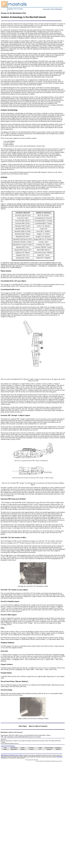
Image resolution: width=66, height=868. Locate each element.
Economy (31, 748)
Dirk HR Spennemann (14, 756)
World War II (14, 749)
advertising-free (39, 755)
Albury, (28, 757)
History (5, 749)
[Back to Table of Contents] (38, 726)
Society (23, 749)
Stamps (58, 749)
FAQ (5, 748)
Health (40, 748)
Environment (14, 748)
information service (46, 755)
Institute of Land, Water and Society (22, 741)
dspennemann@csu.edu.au (12, 743)
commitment (13, 758)
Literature (49, 749)
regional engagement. (21, 758)
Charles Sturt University (38, 741)
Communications (49, 748)
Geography (58, 748)
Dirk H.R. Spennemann (7, 741)
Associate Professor (23, 756)
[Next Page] (23, 726)
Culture (31, 749)
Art (40, 749)
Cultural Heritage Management (35, 756)
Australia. (32, 757)
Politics (23, 748)
